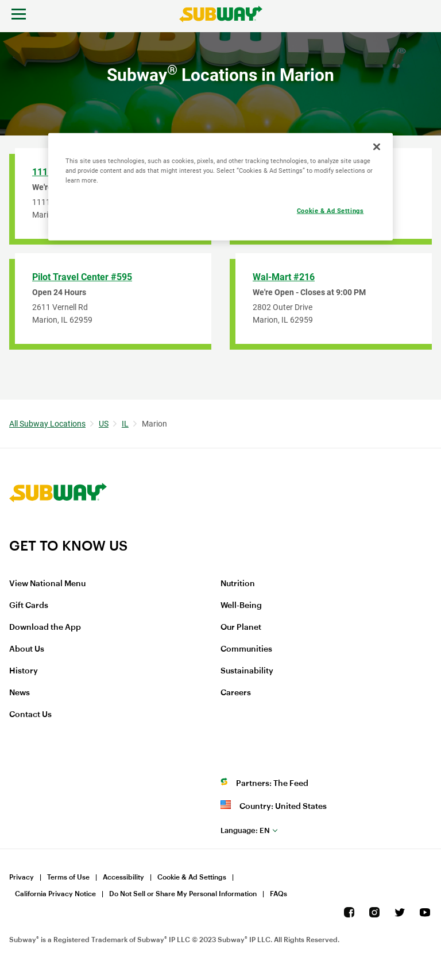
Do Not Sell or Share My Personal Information (183, 894)
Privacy (22, 877)
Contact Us (30, 715)
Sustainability (247, 671)
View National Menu (47, 584)
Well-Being (241, 606)
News (20, 693)
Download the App (45, 627)
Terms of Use (68, 877)
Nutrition (238, 584)
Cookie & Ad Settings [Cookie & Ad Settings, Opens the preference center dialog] (330, 211)
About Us (27, 649)
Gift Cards (29, 606)
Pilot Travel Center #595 (82, 277)
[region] (220, 187)
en (245, 830)
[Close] (377, 147)
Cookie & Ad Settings (192, 877)
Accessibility (123, 877)
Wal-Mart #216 (284, 277)
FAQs (278, 894)
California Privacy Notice (55, 894)
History (24, 671)
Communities (246, 649)
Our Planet (241, 627)
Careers (236, 693)
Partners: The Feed (272, 784)
